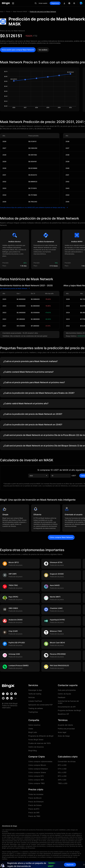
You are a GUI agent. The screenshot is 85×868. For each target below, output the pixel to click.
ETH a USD (62, 769)
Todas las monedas (36, 794)
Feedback (62, 697)
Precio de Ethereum (36, 802)
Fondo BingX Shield (36, 740)
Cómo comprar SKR (36, 780)
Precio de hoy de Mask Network (12, 31)
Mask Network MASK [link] (20, 12)
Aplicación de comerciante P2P (40, 705)
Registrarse (55, 3)
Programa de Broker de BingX (69, 710)
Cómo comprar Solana (37, 772)
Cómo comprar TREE (37, 783)
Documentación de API (67, 707)
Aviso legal (62, 732)
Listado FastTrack (35, 701)
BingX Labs (33, 732)
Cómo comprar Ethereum (38, 769)
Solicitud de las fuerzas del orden (68, 702)
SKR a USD (62, 780)
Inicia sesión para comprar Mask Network (18, 50)
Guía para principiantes (67, 690)
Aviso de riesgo (64, 736)
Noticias (32, 697)
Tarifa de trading (35, 694)
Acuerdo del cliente (65, 725)
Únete (31, 729)
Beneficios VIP (63, 714)
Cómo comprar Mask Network (61, 537)
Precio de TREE (34, 816)
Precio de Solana (35, 805)
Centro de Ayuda (64, 694)
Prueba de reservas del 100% (40, 743)
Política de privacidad (66, 729)
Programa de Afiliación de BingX (41, 736)
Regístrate (70, 865)
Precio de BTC (34, 809)
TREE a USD (63, 783)
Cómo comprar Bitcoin (37, 765)
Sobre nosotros (34, 725)
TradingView (33, 712)
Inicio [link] (2, 12)
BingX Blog (33, 751)
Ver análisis (43, 50)
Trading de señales (36, 708)
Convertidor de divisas (67, 761)
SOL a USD (62, 772)
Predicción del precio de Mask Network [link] (43, 12)
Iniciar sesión (43, 3)
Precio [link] (8, 12)
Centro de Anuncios (36, 747)
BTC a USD (62, 765)
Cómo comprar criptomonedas (40, 761)
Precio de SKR (34, 813)
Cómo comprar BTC (36, 776)
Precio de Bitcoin (35, 798)
